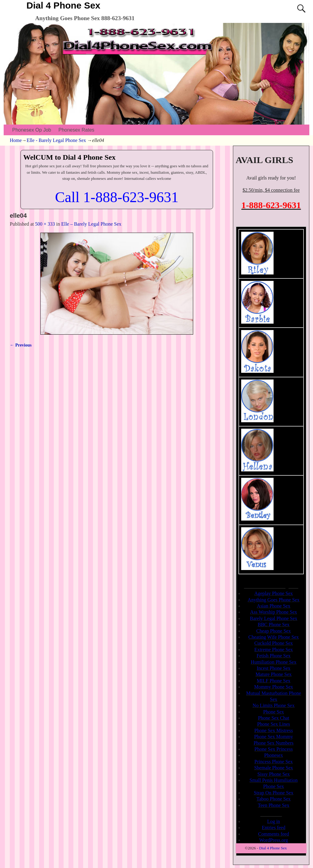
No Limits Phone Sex (273, 705)
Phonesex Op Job (32, 130)
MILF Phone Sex (274, 681)
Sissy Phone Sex (274, 774)
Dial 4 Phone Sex (64, 5)
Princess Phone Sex (273, 762)
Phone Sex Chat (274, 718)
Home (16, 140)
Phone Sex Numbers (274, 743)
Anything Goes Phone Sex (273, 600)
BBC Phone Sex (274, 625)
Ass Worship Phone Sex (274, 612)
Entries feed (274, 828)
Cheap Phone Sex (274, 631)
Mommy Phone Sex (273, 687)
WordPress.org (274, 840)
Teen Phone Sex (274, 805)
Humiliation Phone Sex (273, 662)
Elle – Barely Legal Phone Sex (91, 224)
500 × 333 (45, 224)
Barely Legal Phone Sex (273, 618)
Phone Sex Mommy (273, 737)
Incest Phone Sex (274, 668)
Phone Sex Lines (274, 724)
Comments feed (274, 834)
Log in (274, 821)
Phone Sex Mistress (274, 730)
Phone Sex (274, 712)
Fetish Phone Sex (273, 656)
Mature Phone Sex (274, 674)
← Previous (21, 345)
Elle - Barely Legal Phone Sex (56, 140)
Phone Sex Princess (273, 749)
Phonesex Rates (76, 130)
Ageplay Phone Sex (274, 593)
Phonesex (273, 755)
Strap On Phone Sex (273, 793)
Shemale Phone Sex (273, 768)
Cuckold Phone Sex (274, 643)
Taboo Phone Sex (274, 799)
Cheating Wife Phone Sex (274, 637)
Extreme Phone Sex (274, 650)
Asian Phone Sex (273, 606)
